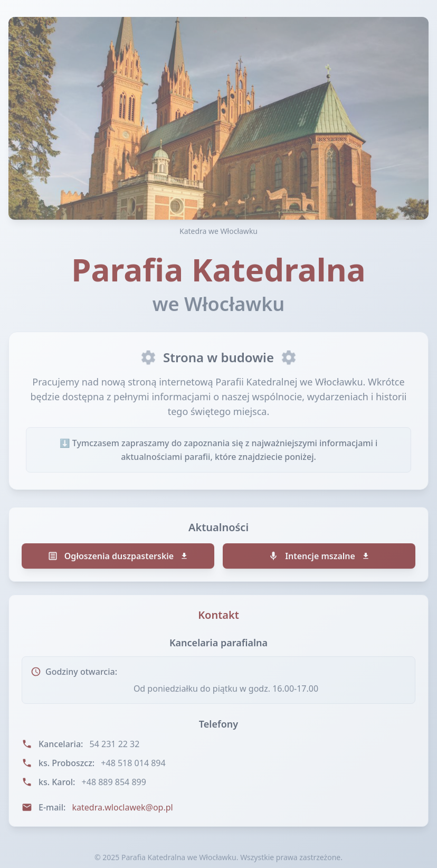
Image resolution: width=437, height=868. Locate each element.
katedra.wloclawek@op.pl (123, 809)
